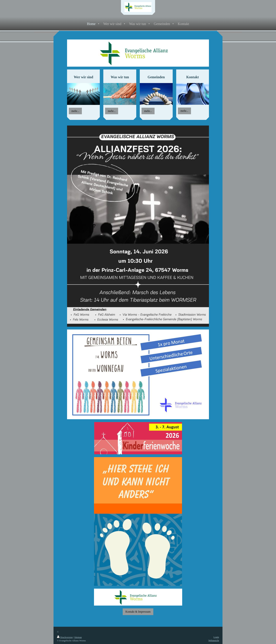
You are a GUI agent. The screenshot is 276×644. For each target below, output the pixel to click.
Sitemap (78, 637)
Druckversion (65, 637)
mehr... (75, 111)
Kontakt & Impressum (138, 612)
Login (216, 637)
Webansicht (214, 640)
